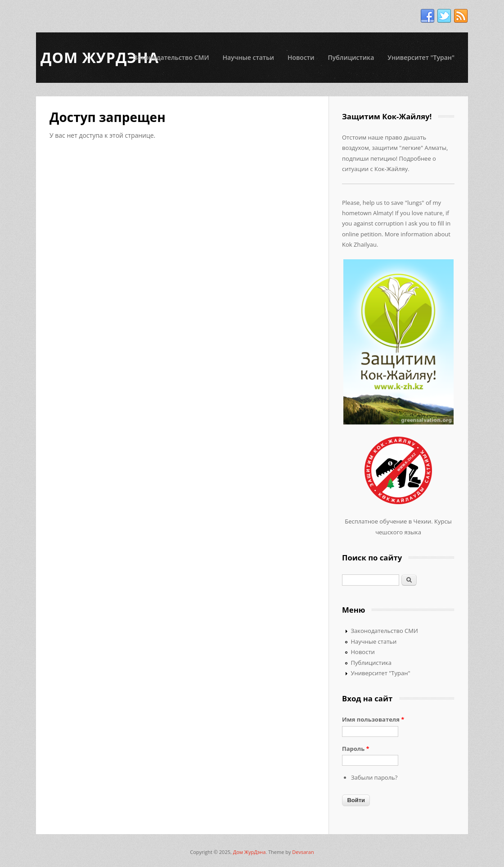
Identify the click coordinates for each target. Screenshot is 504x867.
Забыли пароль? (374, 777)
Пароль (356, 749)
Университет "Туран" (421, 57)
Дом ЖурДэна (250, 852)
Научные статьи (248, 57)
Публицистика (351, 57)
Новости (301, 57)
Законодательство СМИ (171, 57)
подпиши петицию (369, 158)
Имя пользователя (373, 719)
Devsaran (303, 852)
